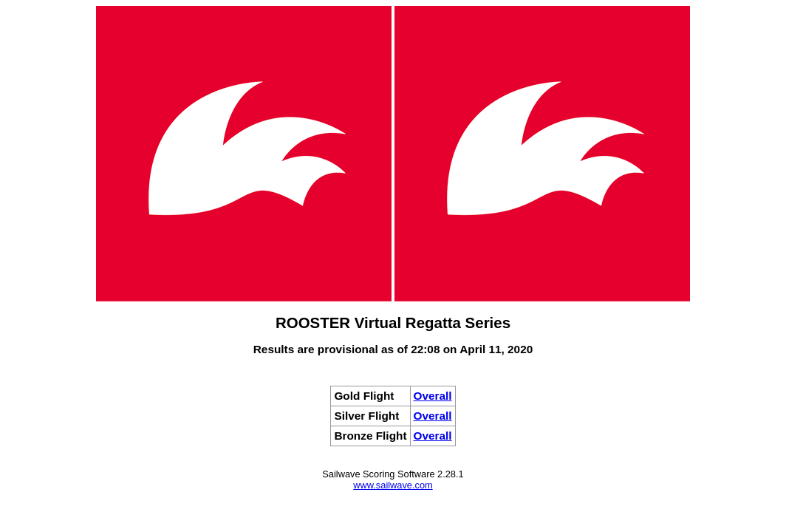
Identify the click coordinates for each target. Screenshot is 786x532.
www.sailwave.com (393, 485)
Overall (433, 396)
